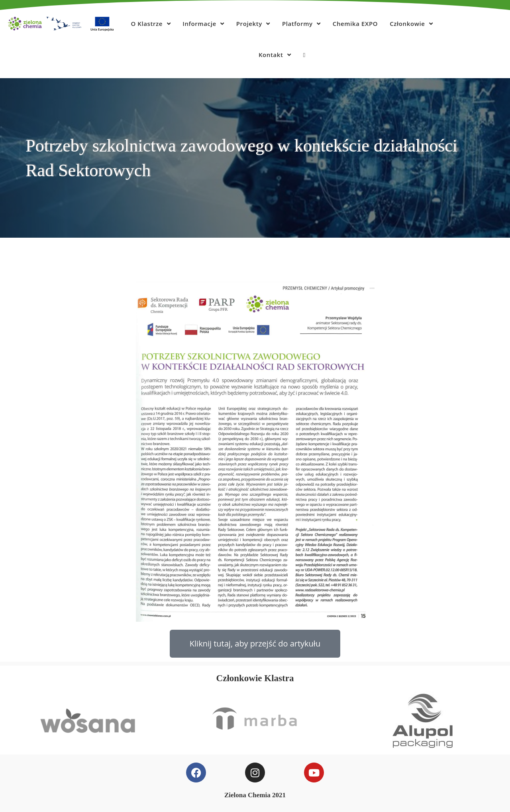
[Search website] (304, 55)
